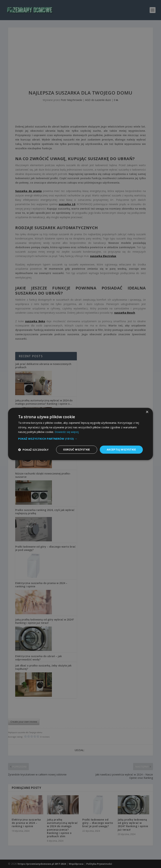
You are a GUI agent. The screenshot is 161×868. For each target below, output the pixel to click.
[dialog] (80, 434)
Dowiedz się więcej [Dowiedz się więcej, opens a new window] (67, 432)
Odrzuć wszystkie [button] (76, 449)
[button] (80, 439)
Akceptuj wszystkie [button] (121, 449)
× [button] (147, 412)
